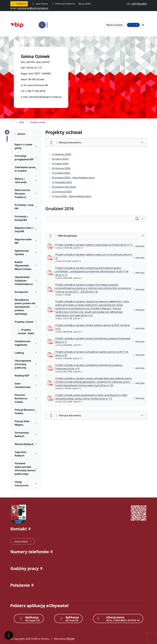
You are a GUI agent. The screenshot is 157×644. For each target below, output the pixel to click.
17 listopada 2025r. (60, 182)
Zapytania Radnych (26, 454)
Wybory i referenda (26, 180)
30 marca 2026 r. (59, 159)
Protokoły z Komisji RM (26, 218)
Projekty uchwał (26, 322)
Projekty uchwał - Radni (26, 332)
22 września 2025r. (60, 192)
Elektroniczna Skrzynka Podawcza (26, 194)
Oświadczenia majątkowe (26, 343)
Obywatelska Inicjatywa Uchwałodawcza (26, 281)
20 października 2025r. (62, 187)
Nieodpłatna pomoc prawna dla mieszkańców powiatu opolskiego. (26, 307)
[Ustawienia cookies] (9, 635)
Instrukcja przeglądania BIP (26, 158)
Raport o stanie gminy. (26, 146)
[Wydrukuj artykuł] (138, 219)
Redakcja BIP (26, 376)
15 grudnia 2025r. (60, 173)
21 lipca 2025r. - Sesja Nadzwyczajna (70, 196)
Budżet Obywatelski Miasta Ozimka (26, 266)
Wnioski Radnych (26, 444)
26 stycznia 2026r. (60, 168)
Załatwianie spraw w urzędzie (26, 169)
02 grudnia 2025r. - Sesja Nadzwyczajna (72, 178)
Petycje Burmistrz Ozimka (26, 412)
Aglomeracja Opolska (26, 252)
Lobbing (26, 353)
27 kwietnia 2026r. (60, 154)
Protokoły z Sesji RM (26, 207)
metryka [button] (138, 246)
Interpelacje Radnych (26, 434)
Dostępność (26, 292)
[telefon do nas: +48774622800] (139, 4)
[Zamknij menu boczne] (7, 136)
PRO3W (70, 639)
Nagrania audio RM (26, 241)
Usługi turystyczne (26, 484)
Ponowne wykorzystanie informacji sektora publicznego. (26, 469)
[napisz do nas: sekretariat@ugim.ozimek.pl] (33, 8)
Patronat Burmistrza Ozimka (26, 398)
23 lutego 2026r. (59, 164)
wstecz (20, 134)
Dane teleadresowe (26, 385)
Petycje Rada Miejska (26, 423)
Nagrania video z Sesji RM (26, 230)
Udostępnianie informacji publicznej (26, 364)
